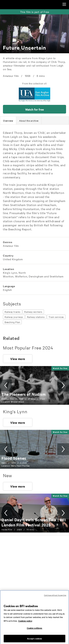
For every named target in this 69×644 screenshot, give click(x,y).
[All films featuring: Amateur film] (11, 246)
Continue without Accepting (55, 598)
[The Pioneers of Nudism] (24, 394)
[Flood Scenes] (14, 458)
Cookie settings (35, 631)
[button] (34, 109)
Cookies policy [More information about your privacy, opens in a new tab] (25, 623)
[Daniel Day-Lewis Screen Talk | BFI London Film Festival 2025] (34, 522)
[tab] (8, 121)
